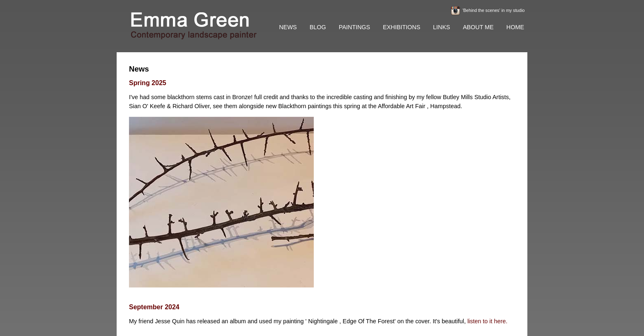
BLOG (318, 27)
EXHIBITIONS (401, 27)
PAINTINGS (355, 27)
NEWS (288, 27)
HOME (515, 27)
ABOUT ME (478, 27)
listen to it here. (488, 321)
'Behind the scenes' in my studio (494, 10)
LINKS (442, 27)
